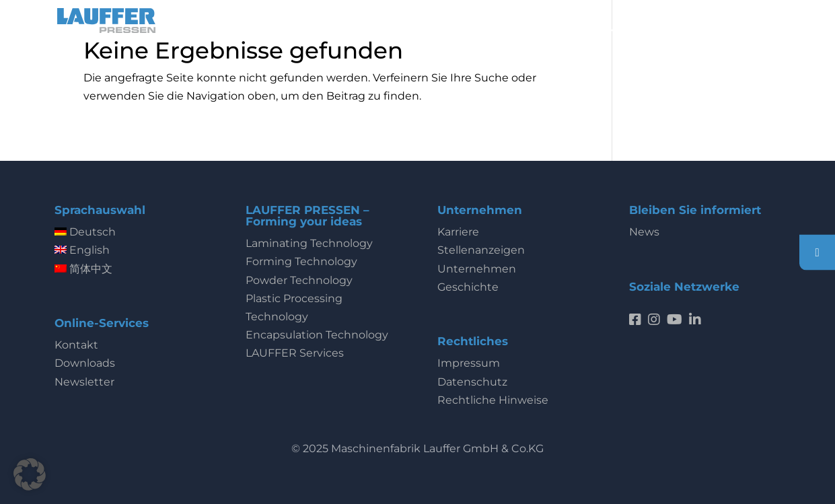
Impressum (469, 363)
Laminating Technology (309, 243)
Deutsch (85, 232)
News (644, 232)
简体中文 (83, 269)
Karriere (458, 232)
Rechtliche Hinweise (493, 400)
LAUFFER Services (295, 353)
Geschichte (468, 287)
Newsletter (84, 382)
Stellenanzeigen (481, 250)
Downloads (85, 363)
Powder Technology (299, 280)
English (82, 250)
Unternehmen (477, 269)
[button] (30, 474)
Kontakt (76, 345)
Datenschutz (472, 382)
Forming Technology (301, 261)
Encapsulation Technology (317, 335)
